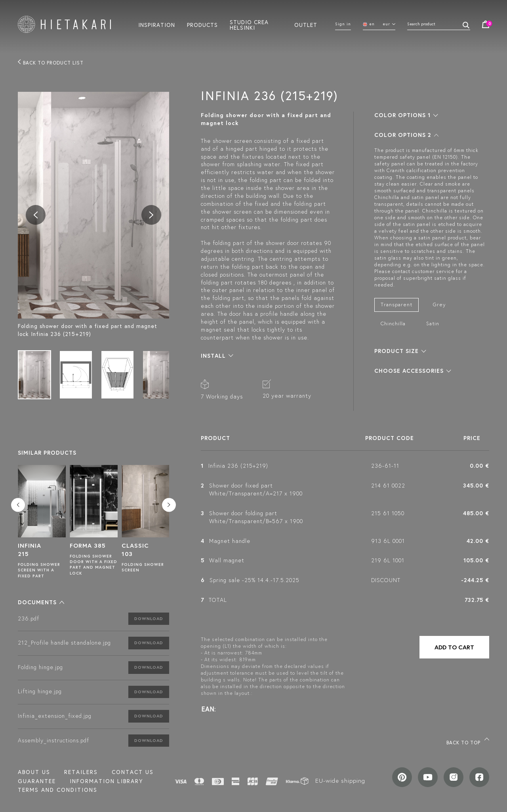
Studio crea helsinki (249, 25)
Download (149, 618)
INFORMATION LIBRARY (106, 781)
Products (202, 25)
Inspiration (157, 25)
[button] (41, 602)
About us (34, 772)
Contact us (133, 772)
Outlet (306, 25)
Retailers (81, 772)
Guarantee (37, 781)
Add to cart (454, 647)
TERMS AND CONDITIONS (58, 790)
